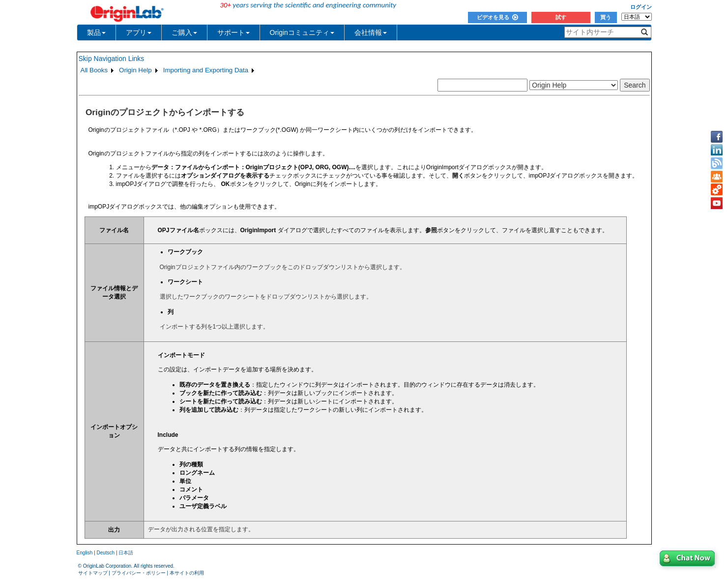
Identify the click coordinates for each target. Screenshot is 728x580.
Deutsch (105, 553)
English (85, 553)
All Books (94, 70)
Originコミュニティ (302, 32)
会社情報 (371, 32)
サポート (233, 32)
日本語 (126, 553)
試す (561, 17)
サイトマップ (93, 573)
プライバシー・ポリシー (139, 573)
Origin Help (135, 70)
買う (606, 17)
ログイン (641, 7)
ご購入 (184, 32)
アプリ (139, 32)
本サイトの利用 (187, 573)
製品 (96, 32)
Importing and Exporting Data (206, 70)
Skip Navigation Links (112, 59)
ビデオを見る (497, 17)
